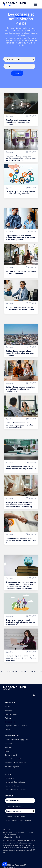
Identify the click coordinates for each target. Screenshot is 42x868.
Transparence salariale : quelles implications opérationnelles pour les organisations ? (21, 622)
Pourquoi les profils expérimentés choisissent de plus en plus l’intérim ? (21, 308)
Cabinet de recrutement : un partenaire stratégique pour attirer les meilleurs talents (20, 425)
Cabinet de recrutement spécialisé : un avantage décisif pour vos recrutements (20, 389)
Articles (8, 706)
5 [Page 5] (13, 671)
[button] (5, 864)
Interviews (9, 710)
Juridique (8, 774)
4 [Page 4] (10, 671)
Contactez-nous (13, 801)
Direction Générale (11, 755)
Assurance (9, 747)
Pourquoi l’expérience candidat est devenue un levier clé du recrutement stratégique (21, 658)
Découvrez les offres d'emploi (15, 817)
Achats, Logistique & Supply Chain (17, 740)
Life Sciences (10, 778)
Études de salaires (11, 714)
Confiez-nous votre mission (14, 806)
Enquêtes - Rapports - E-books (16, 726)
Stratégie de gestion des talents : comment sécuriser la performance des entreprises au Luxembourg (20, 505)
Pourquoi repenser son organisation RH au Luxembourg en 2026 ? (20, 193)
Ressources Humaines (13, 786)
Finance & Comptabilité (13, 759)
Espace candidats (14, 811)
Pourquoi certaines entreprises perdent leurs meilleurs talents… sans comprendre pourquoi (21, 158)
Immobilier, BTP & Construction (16, 763)
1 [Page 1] (1, 671)
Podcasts (8, 718)
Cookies (18, 837)
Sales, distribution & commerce (16, 790)
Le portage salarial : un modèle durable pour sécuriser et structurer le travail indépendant (20, 238)
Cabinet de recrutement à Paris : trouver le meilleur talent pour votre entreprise (20, 353)
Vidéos (7, 730)
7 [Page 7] (19, 671)
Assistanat (9, 743)
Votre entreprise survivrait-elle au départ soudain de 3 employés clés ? (21, 468)
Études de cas (10, 722)
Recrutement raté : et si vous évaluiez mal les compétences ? (21, 272)
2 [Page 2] (4, 671)
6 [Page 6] (16, 671)
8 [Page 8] (22, 671)
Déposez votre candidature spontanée (18, 820)
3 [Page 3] (7, 671)
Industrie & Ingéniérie (12, 767)
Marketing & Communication (15, 782)
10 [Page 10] (28, 671)
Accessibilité (20, 832)
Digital (7, 751)
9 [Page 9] (25, 671)
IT (6, 770)
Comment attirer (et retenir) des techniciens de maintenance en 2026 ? (21, 540)
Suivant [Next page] (34, 671)
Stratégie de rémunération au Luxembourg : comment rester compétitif (18, 122)
